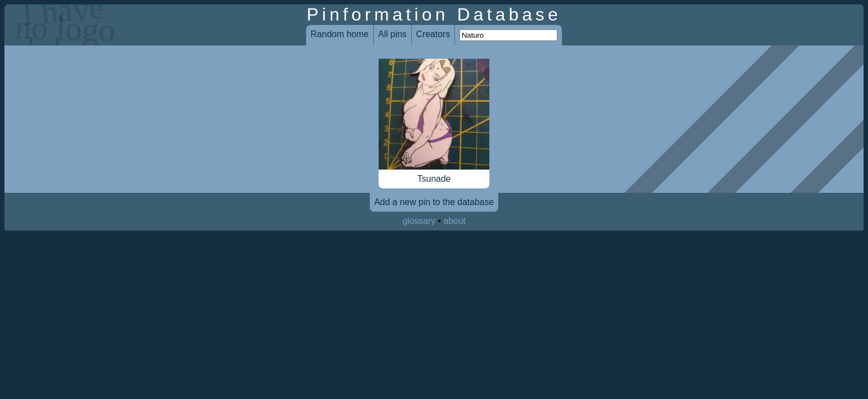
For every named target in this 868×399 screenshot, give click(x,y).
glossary (419, 221)
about (454, 221)
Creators (433, 34)
